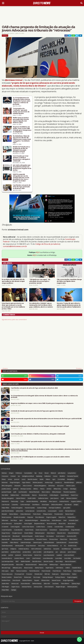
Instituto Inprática (24, 549)
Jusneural (18, 555)
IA (61, 546)
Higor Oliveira (26, 482)
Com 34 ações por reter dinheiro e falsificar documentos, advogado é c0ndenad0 (21, 158)
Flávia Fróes (64, 539)
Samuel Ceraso (56, 580)
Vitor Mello (5, 495)
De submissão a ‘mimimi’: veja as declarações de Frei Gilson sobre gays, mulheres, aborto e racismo (41, 305)
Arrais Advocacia (7, 524)
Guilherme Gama (43, 498)
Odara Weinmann (25, 514)
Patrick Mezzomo (34, 571)
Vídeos (48, 479)
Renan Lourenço (7, 517)
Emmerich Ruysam (27, 536)
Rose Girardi (16, 580)
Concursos (5, 476)
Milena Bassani (57, 492)
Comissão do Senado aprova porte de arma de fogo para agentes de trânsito (37, 411)
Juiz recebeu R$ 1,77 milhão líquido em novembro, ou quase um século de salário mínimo (40, 457)
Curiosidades (28, 473)
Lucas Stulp (59, 558)
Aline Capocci (53, 501)
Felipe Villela (5, 508)
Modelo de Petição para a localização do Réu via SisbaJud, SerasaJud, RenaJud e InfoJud (21, 149)
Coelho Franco (41, 527)
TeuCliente (55, 584)
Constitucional (70, 527)
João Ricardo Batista (8, 511)
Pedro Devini (37, 514)
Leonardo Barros (7, 558)
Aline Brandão (26, 495)
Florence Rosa (54, 539)
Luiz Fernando (23, 492)
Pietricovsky (15, 501)
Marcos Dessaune (70, 561)
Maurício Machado (66, 565)
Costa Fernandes (7, 530)
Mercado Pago (6, 568)
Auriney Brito (18, 524)
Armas (10, 479)
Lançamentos (72, 473)
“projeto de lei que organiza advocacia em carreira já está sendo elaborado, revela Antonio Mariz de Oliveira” (38, 84)
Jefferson (79, 482)
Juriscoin (17, 479)
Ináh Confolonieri (36, 549)
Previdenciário (59, 514)
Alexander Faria (45, 520)
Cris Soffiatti (61, 479)
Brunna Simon (43, 495)
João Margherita (49, 552)
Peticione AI (5, 501)
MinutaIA (4, 514)
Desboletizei (53, 530)
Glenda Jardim (19, 546)
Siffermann (5, 520)
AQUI (38, 252)
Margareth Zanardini (8, 565)
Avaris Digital (28, 524)
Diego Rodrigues (15, 482)
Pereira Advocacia (7, 574)
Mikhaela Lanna (17, 568)
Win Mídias (43, 501)
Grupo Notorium (31, 546)
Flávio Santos (73, 539)
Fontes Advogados (17, 508)
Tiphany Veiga (76, 584)
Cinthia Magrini (54, 495)
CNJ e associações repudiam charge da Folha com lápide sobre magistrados (69, 281)
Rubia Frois (62, 517)
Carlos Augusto (15, 527)
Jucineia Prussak (6, 492)
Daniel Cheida (29, 530)
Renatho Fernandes (19, 517)
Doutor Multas (29, 533)
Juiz (57, 552)
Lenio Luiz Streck (69, 555)
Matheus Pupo (54, 565)
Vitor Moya (14, 520)
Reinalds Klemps (69, 482)
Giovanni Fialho (73, 542)
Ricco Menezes (40, 517)
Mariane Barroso (70, 511)
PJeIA (12, 571)
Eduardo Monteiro (73, 533)
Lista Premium (36, 558)
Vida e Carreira (27, 486)
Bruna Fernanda (52, 524)
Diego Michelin (75, 530)
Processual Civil (19, 574)
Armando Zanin (73, 520)
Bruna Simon (72, 524)
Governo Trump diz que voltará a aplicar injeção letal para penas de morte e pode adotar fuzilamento (69, 305)
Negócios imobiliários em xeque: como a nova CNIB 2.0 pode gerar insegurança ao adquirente (22, 129)
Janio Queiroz (54, 498)
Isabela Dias (47, 549)
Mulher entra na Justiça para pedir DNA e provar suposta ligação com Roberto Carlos (21, 120)
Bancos (34, 495)
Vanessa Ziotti (38, 587)
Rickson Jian (28, 577)
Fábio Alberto (14, 542)
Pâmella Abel (38, 574)
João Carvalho (37, 552)
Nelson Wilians (14, 514)
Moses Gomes (28, 568)
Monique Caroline (26, 489)
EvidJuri (76, 505)
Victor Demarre (49, 587)
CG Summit (5, 527)
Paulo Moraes (57, 571)
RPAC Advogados (7, 486)
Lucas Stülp (68, 558)
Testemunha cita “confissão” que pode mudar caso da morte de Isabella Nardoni (21, 111)
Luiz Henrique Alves (7, 561)
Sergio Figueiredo (68, 580)
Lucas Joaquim (52, 511)
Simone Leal (15, 584)
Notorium (5, 482)
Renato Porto (18, 577)
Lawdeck (59, 555)
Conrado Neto (59, 527)
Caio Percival (6, 505)
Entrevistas (52, 486)
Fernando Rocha (29, 539)
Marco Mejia (59, 561)
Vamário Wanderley (32, 501)
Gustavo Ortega (42, 508)
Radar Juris (55, 574)
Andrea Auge (49, 482)
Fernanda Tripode (73, 476)
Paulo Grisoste (46, 571)
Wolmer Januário (72, 587)
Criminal (13, 476)
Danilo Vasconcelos (41, 530)
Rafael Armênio (65, 574)
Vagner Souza (15, 587)
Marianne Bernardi (31, 565)
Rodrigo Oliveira (60, 577)
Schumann (17, 486)
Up (19, 476)
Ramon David (69, 514)
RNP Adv (47, 574)
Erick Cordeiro (60, 536)
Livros (24, 479)
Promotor (29, 574)
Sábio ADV (47, 584)
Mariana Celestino (72, 498)
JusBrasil (16, 489)
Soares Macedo (25, 584)
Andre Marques (56, 520)
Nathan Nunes (39, 568)
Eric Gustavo (50, 536)
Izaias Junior (77, 549)
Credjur (65, 489)
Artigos (11, 473)
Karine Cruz (38, 555)
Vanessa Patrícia (27, 587)
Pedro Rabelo (78, 571)
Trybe (22, 501)
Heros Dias (41, 546)
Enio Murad (68, 505)
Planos (42, 489)
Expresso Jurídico (17, 539)
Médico (36, 489)
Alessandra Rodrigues (31, 520)
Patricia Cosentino (22, 571)
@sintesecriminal (14, 80)
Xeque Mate (5, 590)
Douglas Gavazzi (17, 533)
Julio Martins (62, 473)
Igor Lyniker (67, 508)
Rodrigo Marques (48, 577)
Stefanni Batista (37, 584)
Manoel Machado (34, 492)
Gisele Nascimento (7, 546)
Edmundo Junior (40, 533)
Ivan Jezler (56, 549)
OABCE (68, 568)
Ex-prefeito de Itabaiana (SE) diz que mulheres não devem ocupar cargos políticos (13, 281)
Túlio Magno (5, 587)
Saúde (42, 479)
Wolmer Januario (38, 482)
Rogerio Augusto (51, 517)
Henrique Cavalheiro (55, 508)
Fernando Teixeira (42, 539)
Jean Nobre (5, 552)
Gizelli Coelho (32, 498)
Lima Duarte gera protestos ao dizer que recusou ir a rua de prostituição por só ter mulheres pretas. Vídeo (13, 306)
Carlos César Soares (28, 527)
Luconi (61, 511)
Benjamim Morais (39, 524)
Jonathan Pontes (16, 552)
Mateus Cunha (43, 565)
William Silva (57, 489)
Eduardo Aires (61, 533)
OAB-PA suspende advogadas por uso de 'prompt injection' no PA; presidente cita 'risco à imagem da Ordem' (21, 178)
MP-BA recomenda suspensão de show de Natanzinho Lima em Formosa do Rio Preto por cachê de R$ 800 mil (46, 419)
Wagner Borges (60, 587)
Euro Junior (60, 486)
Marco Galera (46, 492)
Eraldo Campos (40, 536)
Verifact (49, 489)
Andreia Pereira (64, 501)
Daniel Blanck (65, 495)
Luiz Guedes (77, 558)
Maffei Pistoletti (25, 561)
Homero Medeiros (53, 546)
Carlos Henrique (25, 505)
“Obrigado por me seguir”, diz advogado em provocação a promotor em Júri (40, 281)
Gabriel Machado (49, 542)
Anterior (5, 368)
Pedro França (67, 571)
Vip (35, 473)
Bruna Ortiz (62, 524)
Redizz (74, 574)
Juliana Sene (20, 511)
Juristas (4, 555)
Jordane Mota (27, 552)
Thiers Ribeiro (65, 584)
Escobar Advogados (8, 498)
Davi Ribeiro (36, 505)
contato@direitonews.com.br (15, 246)
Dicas (41, 473)
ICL (65, 546)
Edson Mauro (51, 533)
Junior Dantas (72, 552)
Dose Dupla (45, 505)
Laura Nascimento (49, 555)
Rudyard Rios (72, 517)
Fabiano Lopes (70, 486)
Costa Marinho (18, 530)
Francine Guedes (30, 508)
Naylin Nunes (50, 568)
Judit (15, 492)
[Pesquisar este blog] (37, 601)
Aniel (65, 520)
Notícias (4, 473)
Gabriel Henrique (26, 542)
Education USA (6, 536)
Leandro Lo (58, 482)
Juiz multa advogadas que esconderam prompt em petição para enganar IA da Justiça (22, 168)
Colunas (50, 527)
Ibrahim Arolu (72, 546)
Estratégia (73, 489)
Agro (54, 479)
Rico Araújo (37, 577)
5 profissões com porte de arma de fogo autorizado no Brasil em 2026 (22, 187)
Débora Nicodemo (57, 505)
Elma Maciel (16, 536)
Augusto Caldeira (76, 501)
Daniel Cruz (74, 495)
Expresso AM (6, 539)
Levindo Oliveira (19, 558)
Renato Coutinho (7, 577)
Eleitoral (53, 473)
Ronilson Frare (6, 580)
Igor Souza (5, 549)
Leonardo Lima (41, 511)
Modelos (62, 476)
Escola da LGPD (72, 536)
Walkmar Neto (15, 495)
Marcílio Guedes (33, 479)
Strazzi (47, 473)
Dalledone (48, 476)
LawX (62, 498)
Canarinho (15, 505)
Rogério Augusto (72, 577)
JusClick (11, 555)
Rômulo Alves (45, 580)
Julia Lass (63, 552)
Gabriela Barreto (61, 542)
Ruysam (37, 580)
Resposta (30, 517)
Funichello (5, 542)
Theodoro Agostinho (69, 492)
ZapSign (14, 590)
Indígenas (13, 549)
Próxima (79, 368)
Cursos (55, 476)
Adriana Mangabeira (40, 486)
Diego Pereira (6, 533)
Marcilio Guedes (48, 561)
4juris (21, 520)
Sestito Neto (5, 584)
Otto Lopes (5, 571)
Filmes (4, 479)
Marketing (39, 476)
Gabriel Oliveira (21, 498)
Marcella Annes (37, 561)
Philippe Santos (48, 514)
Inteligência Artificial (28, 476)
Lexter (28, 558)
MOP (17, 561)
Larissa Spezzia (30, 511)
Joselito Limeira (6, 489)
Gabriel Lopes (37, 542)
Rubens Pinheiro (27, 580)
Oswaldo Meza (76, 568)
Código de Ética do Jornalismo (47, 244)
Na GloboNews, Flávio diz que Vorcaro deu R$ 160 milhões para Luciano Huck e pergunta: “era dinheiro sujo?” (22, 139)
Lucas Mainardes (48, 558)
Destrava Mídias (64, 530)
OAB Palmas (59, 568)
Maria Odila (20, 565)
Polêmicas (5, 36)
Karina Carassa (28, 555)
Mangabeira (71, 479)
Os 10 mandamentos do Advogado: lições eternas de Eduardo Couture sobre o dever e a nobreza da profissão (22, 101)
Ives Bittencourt (66, 549)
